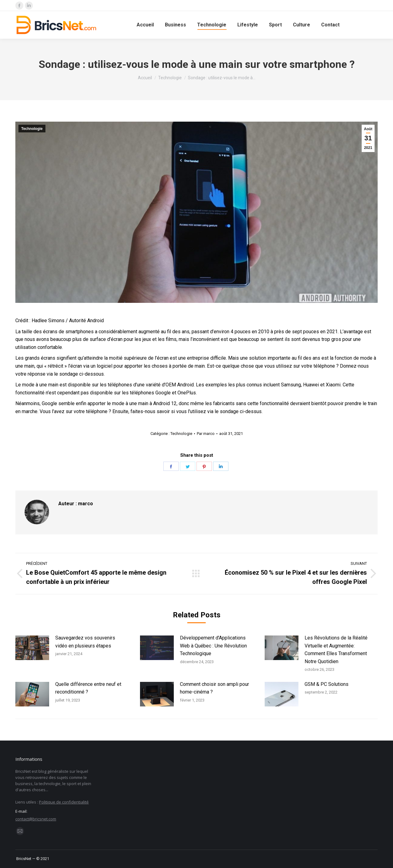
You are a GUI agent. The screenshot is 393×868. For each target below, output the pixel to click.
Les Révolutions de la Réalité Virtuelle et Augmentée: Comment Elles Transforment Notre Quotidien (336, 650)
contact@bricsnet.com (36, 819)
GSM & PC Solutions (327, 684)
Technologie (32, 129)
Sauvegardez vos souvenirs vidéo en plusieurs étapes (85, 642)
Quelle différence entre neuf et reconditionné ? (88, 688)
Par (206, 434)
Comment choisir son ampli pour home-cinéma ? (214, 688)
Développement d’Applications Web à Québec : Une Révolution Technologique (213, 646)
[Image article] (32, 648)
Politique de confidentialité (64, 802)
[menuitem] (145, 25)
